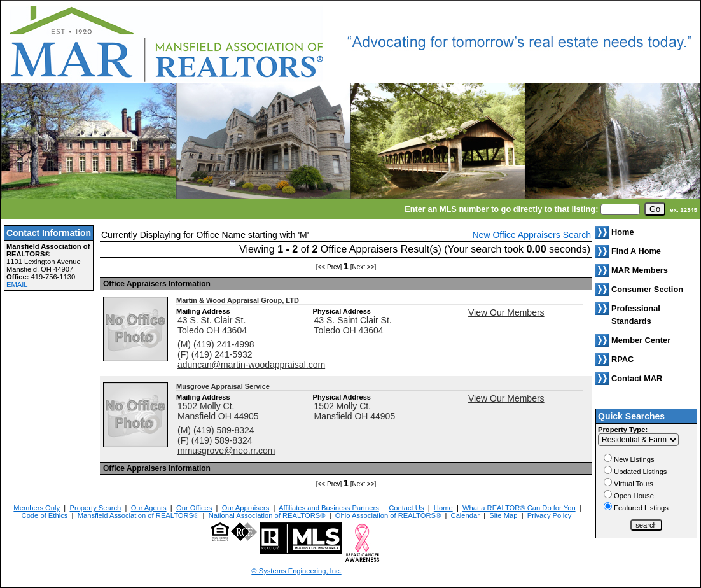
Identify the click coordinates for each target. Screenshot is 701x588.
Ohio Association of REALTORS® (388, 515)
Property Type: (623, 430)
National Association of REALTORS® (267, 515)
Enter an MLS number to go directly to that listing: (501, 209)
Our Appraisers (246, 508)
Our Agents (149, 508)
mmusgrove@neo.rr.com (226, 451)
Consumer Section (647, 289)
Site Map (503, 515)
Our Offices (194, 508)
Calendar (465, 515)
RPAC (622, 359)
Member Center (641, 340)
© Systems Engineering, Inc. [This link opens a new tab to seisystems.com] (296, 571)
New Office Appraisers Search (532, 235)
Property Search (95, 508)
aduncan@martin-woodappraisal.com (251, 365)
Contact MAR (637, 378)
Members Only (37, 508)
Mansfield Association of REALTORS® (138, 515)
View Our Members (506, 312)
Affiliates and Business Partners (329, 508)
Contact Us (406, 508)
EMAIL (17, 284)
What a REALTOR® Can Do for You (519, 508)
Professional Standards (636, 315)
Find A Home (636, 251)
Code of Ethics (45, 515)
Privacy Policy (550, 515)
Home (443, 508)
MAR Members (640, 270)
